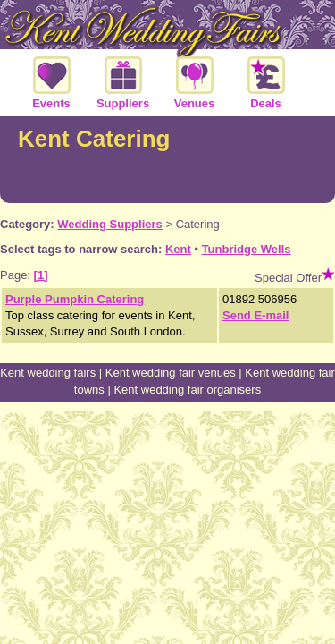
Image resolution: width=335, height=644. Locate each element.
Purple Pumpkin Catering (75, 299)
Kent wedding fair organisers (187, 390)
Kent (178, 249)
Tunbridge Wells (247, 249)
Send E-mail (255, 315)
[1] (41, 275)
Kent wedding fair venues (171, 373)
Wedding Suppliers (110, 224)
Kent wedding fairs (48, 373)
